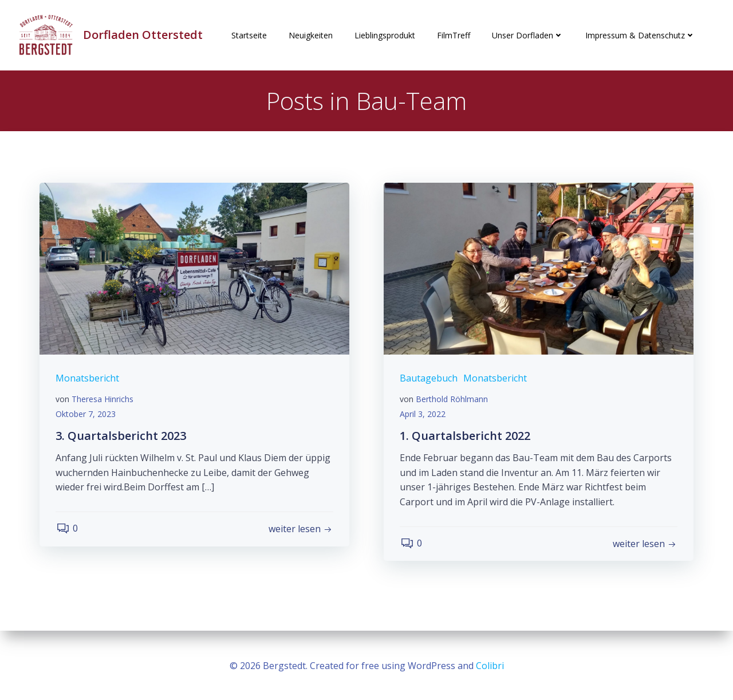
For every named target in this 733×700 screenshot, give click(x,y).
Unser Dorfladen (528, 35)
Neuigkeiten (311, 35)
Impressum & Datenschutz (640, 35)
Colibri (490, 666)
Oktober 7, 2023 (87, 416)
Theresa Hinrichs (104, 401)
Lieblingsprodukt (385, 35)
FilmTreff (454, 35)
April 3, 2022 (424, 416)
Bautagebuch (430, 380)
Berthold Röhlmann (453, 401)
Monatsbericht (88, 380)
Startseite (249, 35)
